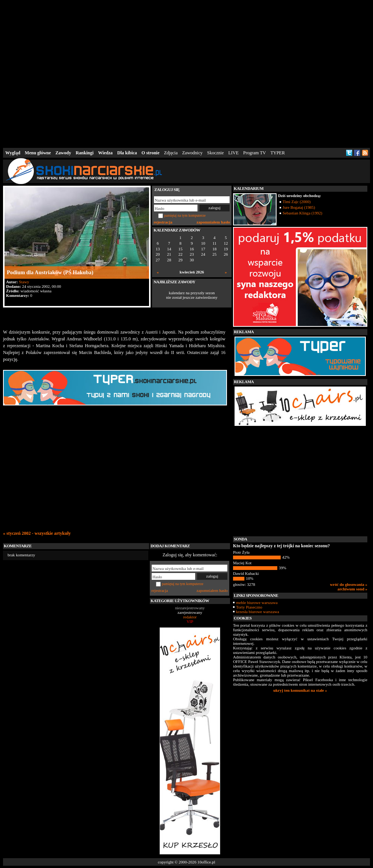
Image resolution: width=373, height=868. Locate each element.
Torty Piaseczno (249, 607)
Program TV (255, 153)
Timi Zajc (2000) (297, 202)
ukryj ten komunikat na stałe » (300, 690)
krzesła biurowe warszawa (258, 612)
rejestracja (163, 222)
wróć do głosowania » (349, 584)
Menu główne (38, 153)
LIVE (233, 153)
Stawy (24, 282)
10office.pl (206, 862)
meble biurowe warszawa (257, 602)
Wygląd (13, 153)
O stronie (150, 153)
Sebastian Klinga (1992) (302, 213)
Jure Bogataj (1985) (299, 207)
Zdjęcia (171, 153)
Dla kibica (127, 153)
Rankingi (85, 153)
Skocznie (215, 153)
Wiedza (105, 153)
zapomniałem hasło (213, 222)
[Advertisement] (116, 72)
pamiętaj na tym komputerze (185, 215)
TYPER (278, 153)
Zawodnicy (193, 153)
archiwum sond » (352, 589)
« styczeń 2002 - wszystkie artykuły (37, 533)
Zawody (63, 153)
